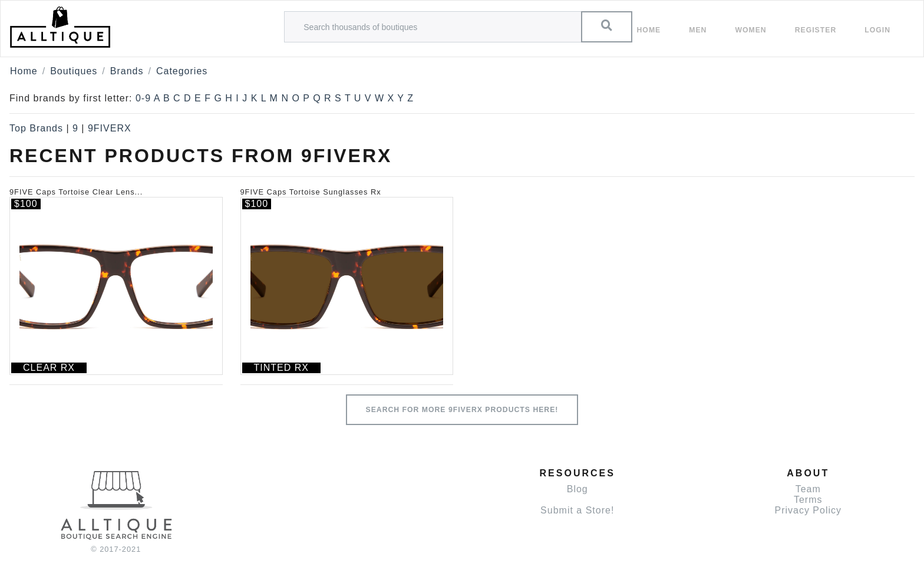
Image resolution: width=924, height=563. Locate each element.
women (750, 30)
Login (877, 30)
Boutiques (74, 71)
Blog (577, 489)
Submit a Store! (577, 510)
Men (698, 30)
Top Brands (36, 128)
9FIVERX (110, 128)
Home (649, 30)
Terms (808, 500)
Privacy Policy (808, 510)
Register (816, 30)
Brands (127, 71)
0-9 (143, 98)
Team (808, 489)
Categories (182, 71)
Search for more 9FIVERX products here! (462, 410)
